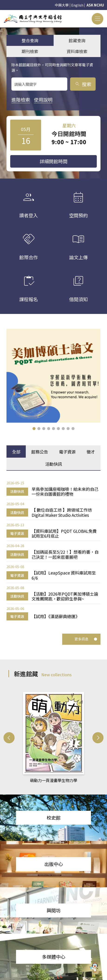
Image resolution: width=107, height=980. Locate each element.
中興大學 (62, 5)
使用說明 (43, 100)
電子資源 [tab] (67, 451)
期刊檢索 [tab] (30, 51)
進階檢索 (21, 100)
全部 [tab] (16, 451)
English (77, 5)
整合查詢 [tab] (30, 40)
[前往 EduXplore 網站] (94, 967)
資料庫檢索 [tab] (77, 51)
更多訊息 (86, 638)
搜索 (83, 84)
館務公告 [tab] (40, 451)
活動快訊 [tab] (54, 463)
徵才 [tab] (91, 451)
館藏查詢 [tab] (77, 40)
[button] (34, 428)
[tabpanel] (53, 550)
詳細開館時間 (54, 161)
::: (1, 13)
